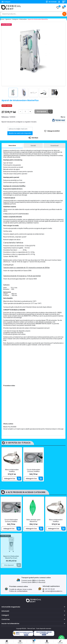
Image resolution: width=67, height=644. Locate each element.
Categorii (5, 615)
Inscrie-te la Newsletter (10, 624)
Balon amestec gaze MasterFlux (33, 521)
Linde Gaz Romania (44, 345)
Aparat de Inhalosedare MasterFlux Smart (11, 557)
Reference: (5, 117)
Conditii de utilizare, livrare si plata (21, 589)
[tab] (12, 146)
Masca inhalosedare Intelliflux (12, 471)
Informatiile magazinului (11, 607)
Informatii (5, 611)
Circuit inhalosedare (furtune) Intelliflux (33, 471)
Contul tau (6, 619)
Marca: (63, 117)
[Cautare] (33, 14)
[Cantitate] (25, 112)
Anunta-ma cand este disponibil (20, 133)
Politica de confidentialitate (18, 591)
